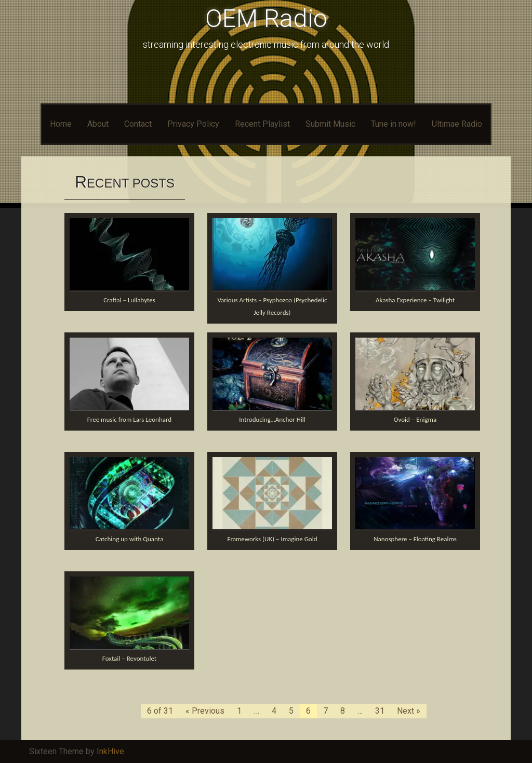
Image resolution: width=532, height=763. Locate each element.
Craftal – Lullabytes (129, 300)
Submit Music (330, 124)
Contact (138, 124)
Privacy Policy (193, 124)
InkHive (110, 751)
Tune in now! (394, 124)
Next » (409, 711)
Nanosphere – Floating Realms (415, 539)
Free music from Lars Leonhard (129, 419)
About (98, 124)
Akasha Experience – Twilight (415, 300)
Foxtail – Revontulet (129, 658)
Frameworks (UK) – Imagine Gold (272, 539)
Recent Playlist (262, 124)
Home (61, 124)
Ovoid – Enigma (415, 419)
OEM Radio (266, 18)
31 (380, 711)
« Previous (205, 711)
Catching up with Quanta (129, 539)
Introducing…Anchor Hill (272, 419)
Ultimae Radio (457, 124)
